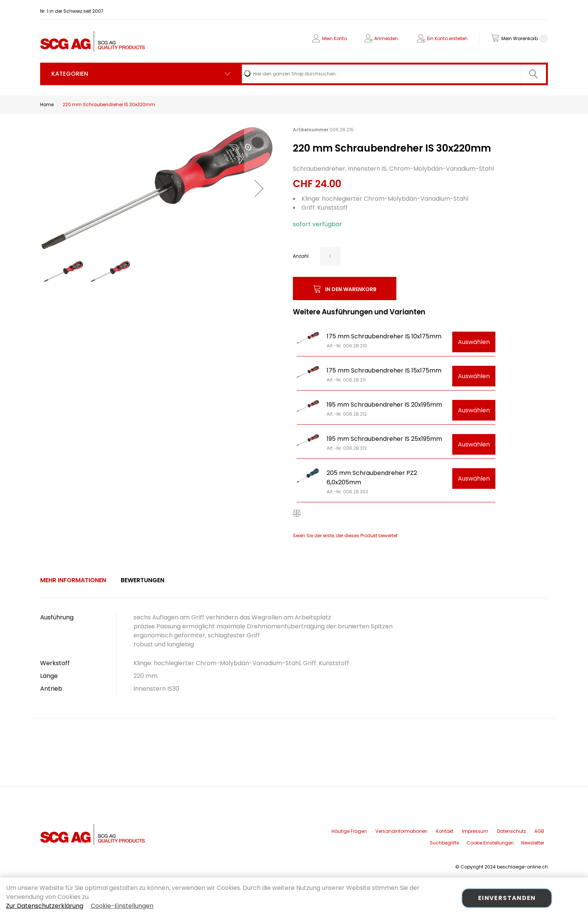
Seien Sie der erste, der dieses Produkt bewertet (345, 536)
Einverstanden (507, 898)
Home (47, 104)
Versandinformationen (401, 831)
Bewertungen (142, 580)
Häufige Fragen (349, 831)
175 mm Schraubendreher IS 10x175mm (384, 336)
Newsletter (533, 843)
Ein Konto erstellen (447, 38)
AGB (539, 831)
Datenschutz (511, 831)
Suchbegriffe (444, 843)
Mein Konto (334, 38)
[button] (259, 188)
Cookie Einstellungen (490, 843)
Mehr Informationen (73, 580)
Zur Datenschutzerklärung (45, 906)
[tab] (73, 580)
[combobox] (394, 74)
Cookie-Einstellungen (122, 906)
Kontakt (445, 831)
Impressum (475, 831)
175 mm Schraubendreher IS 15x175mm (384, 370)
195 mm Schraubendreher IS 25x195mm (384, 439)
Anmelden (386, 38)
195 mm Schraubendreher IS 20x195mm (384, 405)
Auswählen (474, 342)
